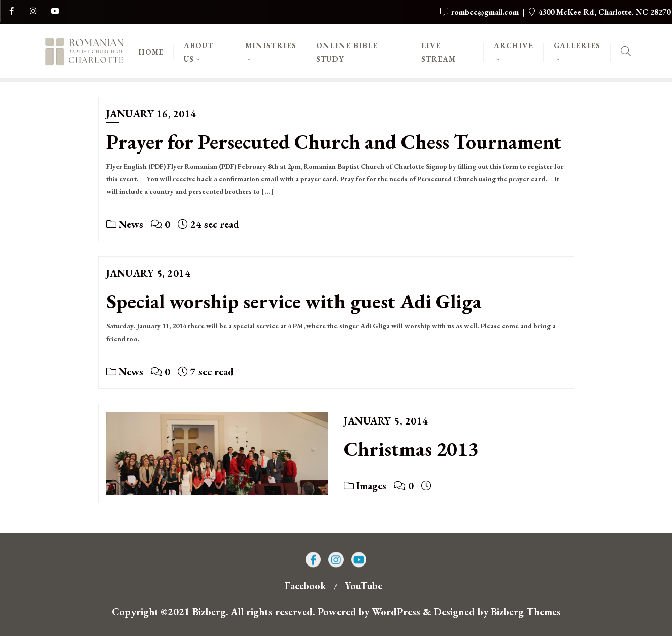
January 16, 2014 (151, 114)
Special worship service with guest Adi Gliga (294, 301)
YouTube (363, 586)
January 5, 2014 (149, 273)
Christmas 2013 (411, 449)
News (125, 224)
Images (365, 486)
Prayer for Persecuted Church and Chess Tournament (334, 142)
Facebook (306, 586)
